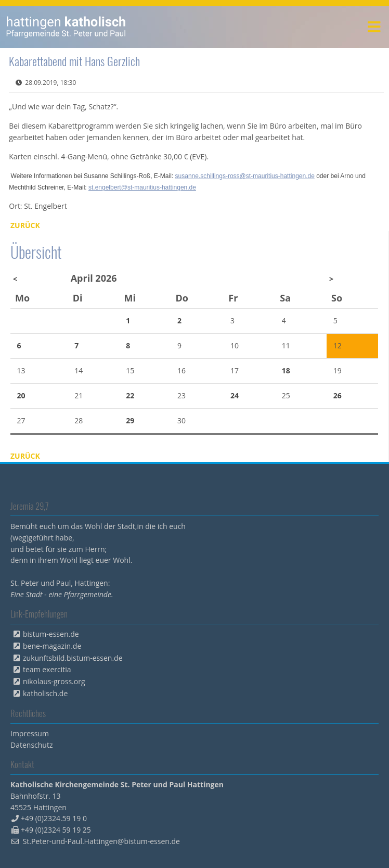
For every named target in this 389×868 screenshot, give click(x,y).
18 (286, 370)
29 (130, 420)
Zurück (25, 225)
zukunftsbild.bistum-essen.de (73, 658)
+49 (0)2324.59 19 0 (54, 818)
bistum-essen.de (51, 634)
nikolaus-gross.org (54, 681)
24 (235, 395)
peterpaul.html (66, 27)
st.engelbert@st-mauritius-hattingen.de (142, 187)
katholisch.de (45, 693)
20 (21, 395)
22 (130, 395)
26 (338, 395)
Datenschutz (31, 745)
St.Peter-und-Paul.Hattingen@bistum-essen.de (101, 841)
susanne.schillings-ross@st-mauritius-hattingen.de (245, 176)
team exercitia (47, 669)
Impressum (30, 733)
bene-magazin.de (52, 646)
